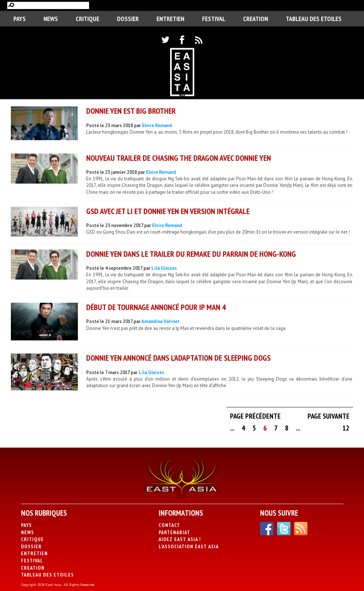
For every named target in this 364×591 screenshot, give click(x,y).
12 (346, 428)
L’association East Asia (189, 546)
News (51, 19)
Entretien (170, 19)
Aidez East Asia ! (180, 539)
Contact (169, 525)
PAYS (20, 19)
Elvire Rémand (157, 125)
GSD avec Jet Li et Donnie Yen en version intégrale (168, 211)
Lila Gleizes (164, 268)
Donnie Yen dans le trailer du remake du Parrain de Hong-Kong (191, 254)
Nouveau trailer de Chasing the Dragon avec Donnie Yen (179, 158)
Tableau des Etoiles (314, 19)
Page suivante (329, 416)
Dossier (128, 19)
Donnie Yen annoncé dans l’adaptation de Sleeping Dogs (178, 358)
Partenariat (174, 532)
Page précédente (255, 416)
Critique (87, 19)
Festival (214, 19)
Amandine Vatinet (160, 321)
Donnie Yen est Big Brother (131, 111)
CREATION (256, 19)
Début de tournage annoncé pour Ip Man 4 (156, 307)
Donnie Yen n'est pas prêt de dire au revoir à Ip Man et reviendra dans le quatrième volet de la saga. (186, 328)
